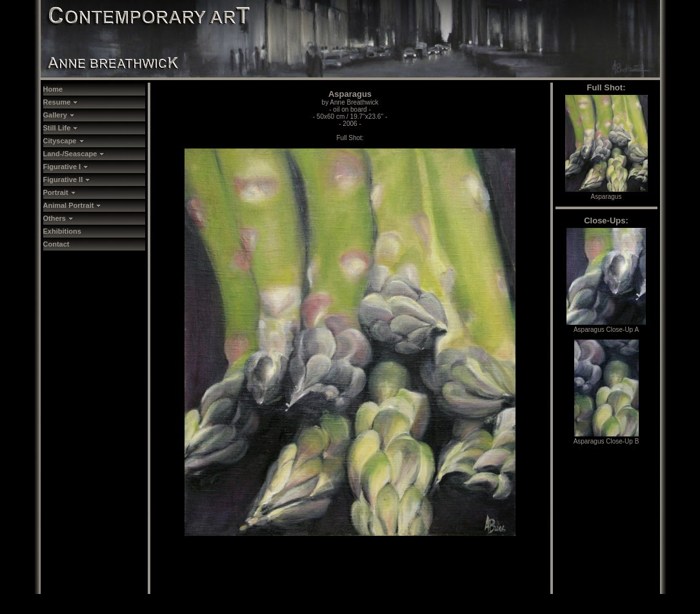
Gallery (59, 115)
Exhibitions (62, 231)
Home (53, 89)
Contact (56, 244)
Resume (61, 102)
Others (59, 218)
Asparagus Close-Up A (606, 326)
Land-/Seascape (74, 154)
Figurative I (66, 167)
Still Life (61, 128)
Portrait (60, 192)
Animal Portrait (73, 205)
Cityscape (64, 141)
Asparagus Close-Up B (606, 438)
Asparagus (606, 193)
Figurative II (67, 179)
